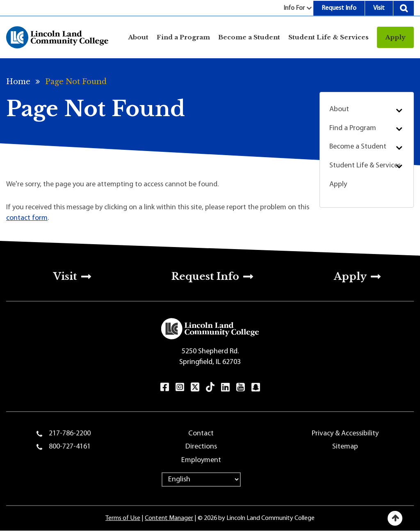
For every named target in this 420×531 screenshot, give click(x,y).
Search (404, 8)
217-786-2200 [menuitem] (70, 434)
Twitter (195, 387)
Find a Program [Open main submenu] (183, 37)
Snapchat (256, 387)
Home (18, 82)
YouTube (241, 387)
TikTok (210, 387)
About (339, 109)
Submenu (399, 110)
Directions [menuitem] (201, 447)
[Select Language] (201, 480)
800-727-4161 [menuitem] (70, 447)
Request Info (339, 8)
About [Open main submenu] (138, 37)
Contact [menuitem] (201, 434)
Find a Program (353, 128)
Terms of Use (123, 518)
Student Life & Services (365, 166)
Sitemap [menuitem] (345, 447)
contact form (27, 218)
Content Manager (169, 518)
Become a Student (358, 147)
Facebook (165, 387)
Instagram (180, 387)
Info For (294, 8)
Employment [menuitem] (201, 460)
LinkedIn (225, 387)
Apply (395, 37)
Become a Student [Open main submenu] (249, 37)
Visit (379, 8)
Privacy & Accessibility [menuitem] (345, 434)
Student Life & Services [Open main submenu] (329, 37)
